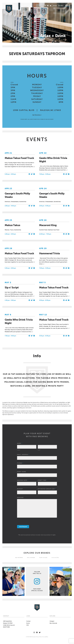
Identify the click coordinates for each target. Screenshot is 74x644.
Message (20, 497)
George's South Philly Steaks (17, 195)
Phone (20, 463)
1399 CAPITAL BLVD (24, 110)
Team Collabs (43, 558)
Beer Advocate (53, 623)
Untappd (52, 621)
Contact (28, 621)
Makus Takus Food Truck (19, 158)
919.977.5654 (6, 627)
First (19, 450)
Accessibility (45, 637)
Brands (55, 6)
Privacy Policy (39, 637)
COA (28, 625)
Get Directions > (37, 115)
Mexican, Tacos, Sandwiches (13, 230)
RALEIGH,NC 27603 (51, 110)
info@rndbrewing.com (9, 625)
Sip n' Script (12, 287)
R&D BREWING (19, 558)
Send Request (23, 527)
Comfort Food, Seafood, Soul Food (49, 230)
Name (20, 443)
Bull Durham (31, 558)
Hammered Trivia (49, 253)
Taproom (67, 6)
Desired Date (23, 480)
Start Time (42, 480)
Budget (20, 489)
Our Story (61, 6)
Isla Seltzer (55, 558)
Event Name (22, 472)
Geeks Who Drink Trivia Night (53, 160)
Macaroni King (48, 225)
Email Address (23, 455)
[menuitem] (55, 6)
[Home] (9, 9)
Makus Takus (12, 225)
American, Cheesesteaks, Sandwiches (15, 202)
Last (39, 450)
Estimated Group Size (47, 489)
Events (28, 623)
